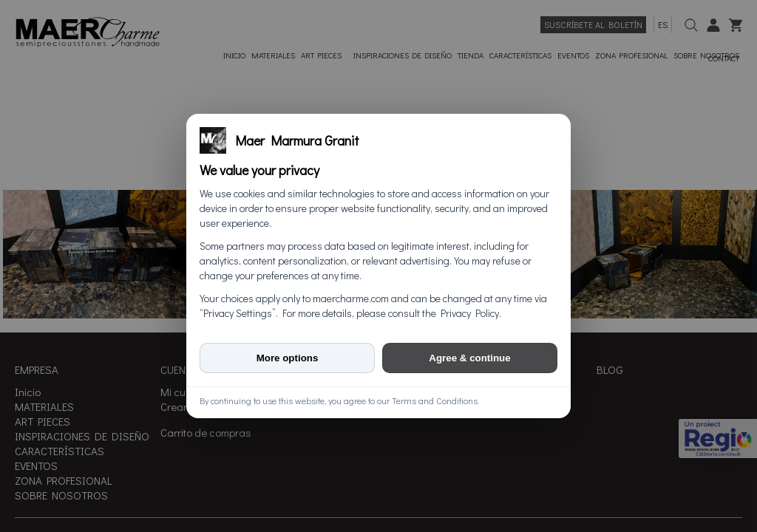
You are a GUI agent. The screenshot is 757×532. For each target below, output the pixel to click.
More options (288, 358)
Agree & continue (469, 358)
